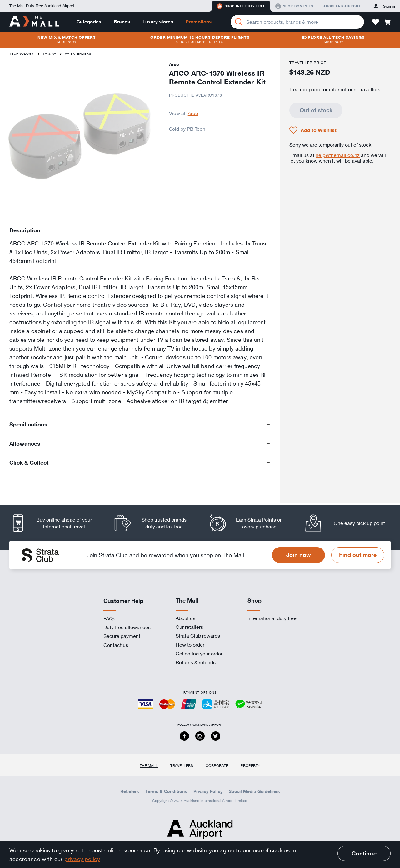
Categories (89, 22)
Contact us (116, 645)
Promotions (199, 22)
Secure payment (122, 636)
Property (250, 765)
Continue (364, 853)
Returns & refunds (196, 662)
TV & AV (50, 54)
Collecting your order (199, 654)
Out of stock (316, 110)
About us (185, 618)
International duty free (272, 618)
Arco (193, 113)
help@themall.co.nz (338, 155)
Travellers (182, 765)
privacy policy (82, 859)
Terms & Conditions (166, 791)
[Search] (239, 22)
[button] (376, 22)
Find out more (358, 555)
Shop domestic (294, 6)
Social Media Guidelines (254, 791)
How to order (190, 645)
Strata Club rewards (198, 636)
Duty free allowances (127, 627)
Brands (122, 22)
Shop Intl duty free (241, 6)
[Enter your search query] (297, 22)
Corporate (217, 765)
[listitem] (57, 523)
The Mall (149, 765)
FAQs (109, 618)
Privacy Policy (208, 791)
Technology (22, 54)
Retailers (130, 791)
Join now (299, 555)
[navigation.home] (34, 22)
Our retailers (189, 627)
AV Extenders (78, 54)
